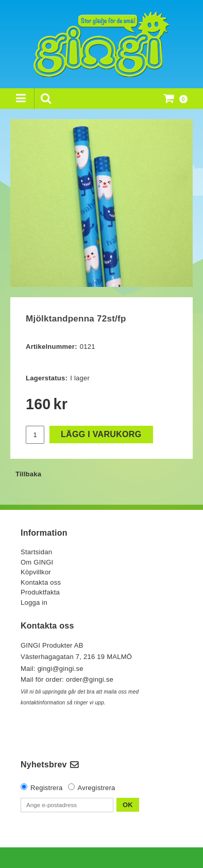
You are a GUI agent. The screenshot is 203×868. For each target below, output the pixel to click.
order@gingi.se (90, 679)
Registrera (47, 788)
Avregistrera (97, 788)
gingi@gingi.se (62, 669)
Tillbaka (28, 474)
